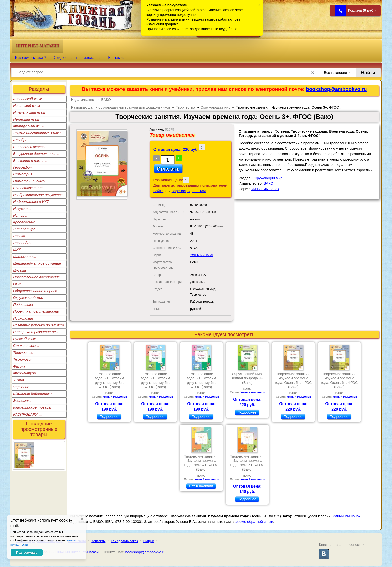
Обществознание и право (35, 291)
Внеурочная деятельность (36, 154)
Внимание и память (30, 161)
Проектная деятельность (36, 311)
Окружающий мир (28, 298)
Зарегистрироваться (189, 191)
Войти (158, 191)
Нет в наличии (201, 486)
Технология (23, 359)
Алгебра (20, 140)
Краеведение (24, 222)
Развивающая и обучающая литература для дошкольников (121, 107)
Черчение (21, 387)
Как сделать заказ (124, 541)
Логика (19, 236)
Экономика (22, 401)
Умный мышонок (202, 255)
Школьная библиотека (32, 394)
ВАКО (106, 100)
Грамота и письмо (29, 181)
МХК (17, 250)
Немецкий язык (26, 119)
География (22, 167)
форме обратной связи (254, 522)
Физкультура (25, 373)
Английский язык (28, 99)
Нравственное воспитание (37, 277)
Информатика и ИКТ (31, 202)
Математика (25, 257)
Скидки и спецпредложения (77, 58)
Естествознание (28, 188)
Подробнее (109, 417)
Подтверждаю (27, 553)
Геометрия (23, 174)
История (21, 215)
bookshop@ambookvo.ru (337, 89)
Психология (23, 318)
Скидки (149, 541)
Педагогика (23, 305)
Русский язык (24, 339)
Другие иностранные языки (37, 133)
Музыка (20, 270)
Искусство (22, 209)
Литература (24, 229)
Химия (19, 380)
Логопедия (22, 243)
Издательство (83, 100)
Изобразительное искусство (38, 195)
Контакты (116, 58)
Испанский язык (27, 106)
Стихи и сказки (26, 346)
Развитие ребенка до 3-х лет (39, 325)
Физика (19, 366)
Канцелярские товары (32, 407)
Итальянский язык (29, 112)
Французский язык (29, 126)
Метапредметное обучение (37, 263)
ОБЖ (17, 284)
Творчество (23, 353)
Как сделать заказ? (31, 58)
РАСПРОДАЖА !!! (28, 414)
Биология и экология (31, 147)
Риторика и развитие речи (36, 332)
